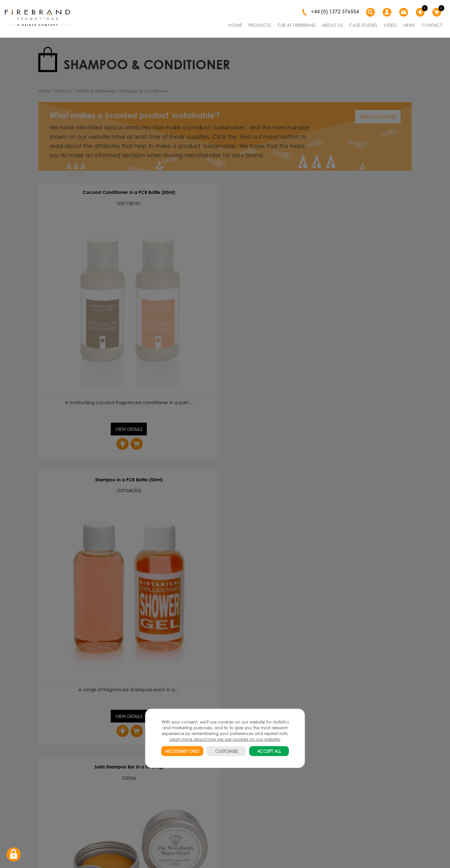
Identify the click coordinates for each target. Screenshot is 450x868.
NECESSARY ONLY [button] (182, 751)
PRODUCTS (260, 25)
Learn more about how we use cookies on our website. (225, 739)
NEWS (409, 25)
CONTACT (432, 25)
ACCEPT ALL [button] (269, 751)
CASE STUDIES (363, 25)
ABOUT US (332, 25)
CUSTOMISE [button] (226, 751)
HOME (235, 25)
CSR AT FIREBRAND (296, 25)
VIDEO (390, 25)
